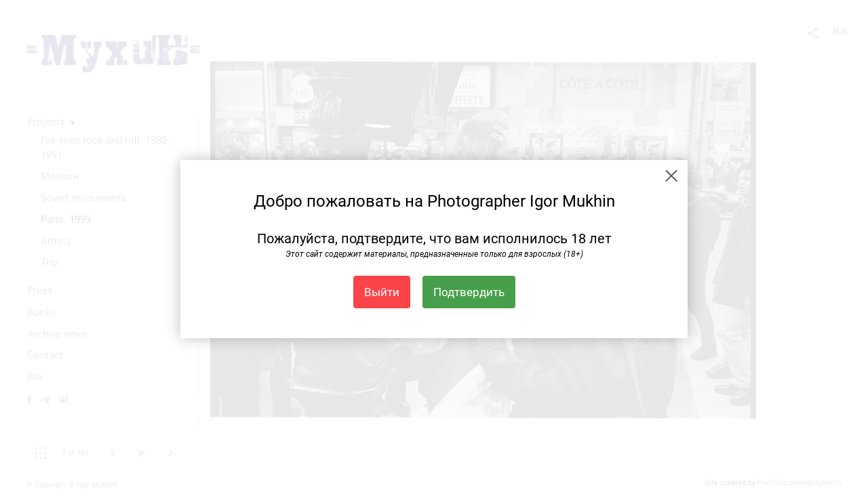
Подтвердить (469, 292)
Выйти (382, 292)
